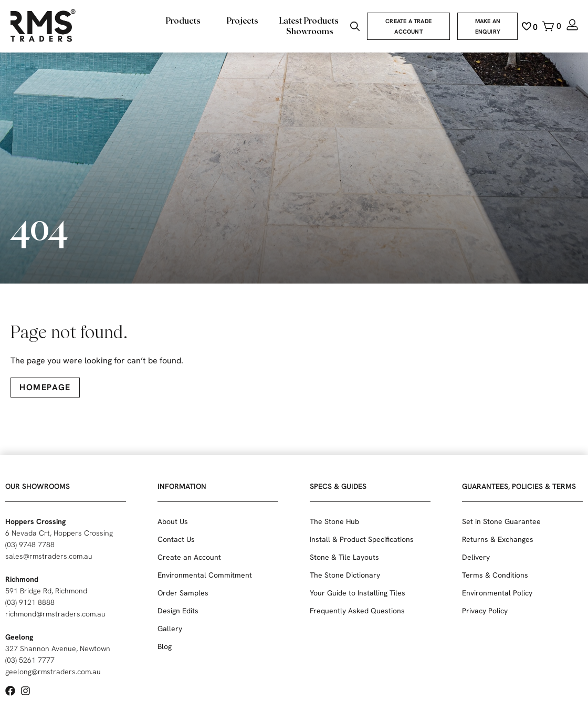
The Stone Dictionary (345, 575)
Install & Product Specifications (362, 539)
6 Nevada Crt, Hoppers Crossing (59, 533)
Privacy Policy (485, 611)
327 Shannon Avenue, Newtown (58, 648)
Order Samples (183, 593)
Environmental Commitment (205, 575)
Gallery (170, 629)
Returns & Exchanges (498, 539)
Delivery (476, 557)
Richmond (22, 579)
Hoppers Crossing (35, 521)
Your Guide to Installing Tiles (358, 593)
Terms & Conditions (495, 575)
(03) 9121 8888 (30, 602)
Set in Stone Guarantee (501, 521)
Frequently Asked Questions (357, 611)
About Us (173, 521)
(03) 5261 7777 (30, 660)
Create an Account (189, 557)
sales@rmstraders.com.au (49, 556)
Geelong (19, 637)
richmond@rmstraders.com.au (55, 614)
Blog (165, 646)
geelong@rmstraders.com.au (53, 672)
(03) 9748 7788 (30, 545)
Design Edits (178, 611)
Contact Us (176, 539)
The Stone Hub (334, 521)
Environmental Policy (497, 593)
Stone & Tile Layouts (344, 557)
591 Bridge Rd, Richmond (46, 591)
